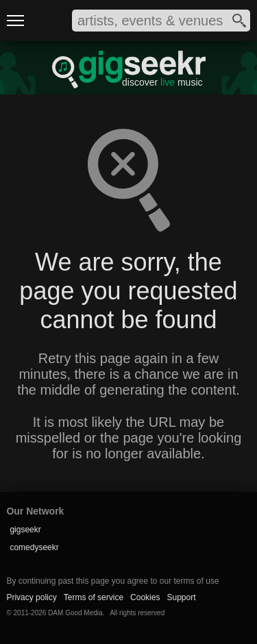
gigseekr (25, 530)
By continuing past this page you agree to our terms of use (112, 581)
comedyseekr (34, 547)
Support (181, 597)
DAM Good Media (75, 613)
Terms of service (94, 597)
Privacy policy (31, 597)
